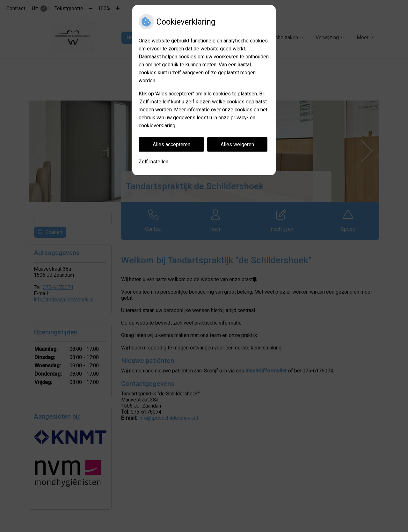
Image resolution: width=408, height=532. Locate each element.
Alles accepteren (171, 144)
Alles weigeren (237, 144)
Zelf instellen (153, 162)
